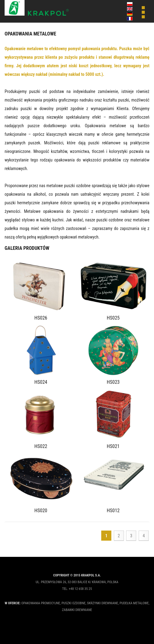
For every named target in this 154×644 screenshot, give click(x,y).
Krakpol (37, 8)
